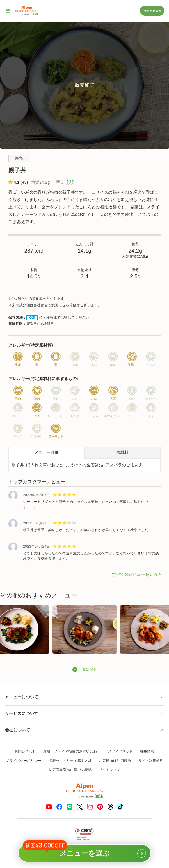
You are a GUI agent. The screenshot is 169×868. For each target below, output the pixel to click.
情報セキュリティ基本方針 (70, 761)
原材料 (122, 452)
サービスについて (84, 713)
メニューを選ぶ (84, 851)
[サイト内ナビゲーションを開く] (8, 11)
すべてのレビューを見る (135, 574)
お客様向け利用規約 (115, 761)
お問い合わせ (25, 751)
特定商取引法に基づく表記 (70, 770)
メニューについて (84, 697)
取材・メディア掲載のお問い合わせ (72, 751)
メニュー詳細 (47, 452)
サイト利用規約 (151, 761)
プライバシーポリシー (23, 761)
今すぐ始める (152, 11)
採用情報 (147, 751)
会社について (84, 730)
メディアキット (120, 751)
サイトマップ (110, 770)
